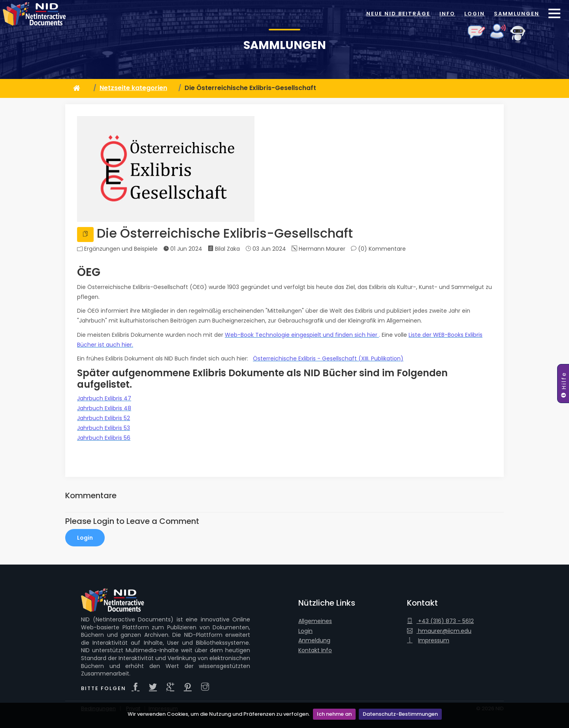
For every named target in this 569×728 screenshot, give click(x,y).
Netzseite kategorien (133, 88)
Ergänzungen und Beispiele (121, 249)
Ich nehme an (334, 714)
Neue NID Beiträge (398, 14)
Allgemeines (315, 621)
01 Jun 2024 (183, 249)
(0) (378, 249)
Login (475, 14)
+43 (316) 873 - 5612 (440, 621)
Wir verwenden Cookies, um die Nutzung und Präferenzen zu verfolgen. (219, 714)
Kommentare (387, 249)
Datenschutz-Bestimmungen (400, 714)
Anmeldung (314, 641)
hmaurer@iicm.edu (439, 631)
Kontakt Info (315, 650)
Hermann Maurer (318, 249)
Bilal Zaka (224, 249)
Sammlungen (517, 14)
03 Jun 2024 (266, 249)
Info (447, 14)
